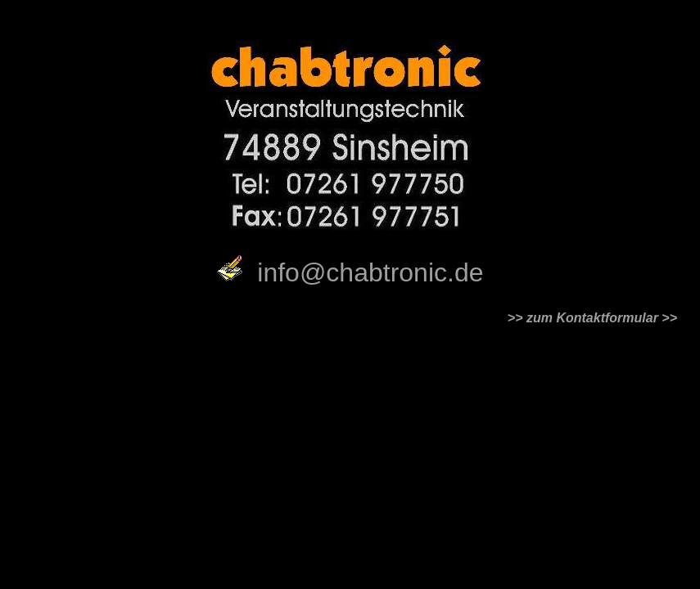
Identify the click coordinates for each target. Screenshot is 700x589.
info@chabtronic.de (370, 272)
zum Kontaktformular (592, 318)
